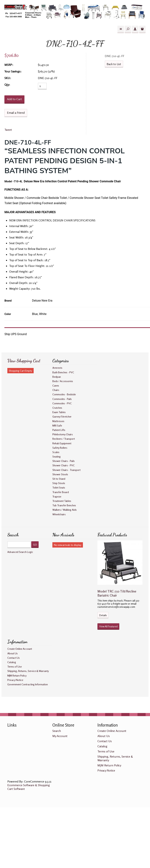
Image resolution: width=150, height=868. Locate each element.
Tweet (8, 130)
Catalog (12, 662)
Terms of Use (15, 666)
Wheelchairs (59, 514)
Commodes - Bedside (64, 394)
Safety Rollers (60, 448)
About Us (12, 653)
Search (57, 731)
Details (103, 615)
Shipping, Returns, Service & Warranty (28, 671)
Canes (56, 385)
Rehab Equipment (62, 443)
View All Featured (108, 626)
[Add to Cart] (14, 100)
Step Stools (59, 483)
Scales (56, 452)
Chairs (56, 390)
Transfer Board (61, 492)
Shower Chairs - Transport (66, 470)
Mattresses (58, 421)
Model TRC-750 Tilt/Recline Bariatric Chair (117, 593)
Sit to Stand (59, 479)
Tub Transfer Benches (64, 505)
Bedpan (57, 377)
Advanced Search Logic (20, 552)
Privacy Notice (15, 680)
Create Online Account (20, 649)
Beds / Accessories (63, 381)
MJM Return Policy (17, 675)
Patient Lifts (59, 430)
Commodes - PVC (62, 403)
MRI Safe (57, 425)
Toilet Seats (59, 487)
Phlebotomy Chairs (63, 434)
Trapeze (57, 496)
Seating (57, 456)
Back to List (114, 64)
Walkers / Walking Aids (65, 510)
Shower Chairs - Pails (64, 461)
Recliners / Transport (64, 439)
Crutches (57, 408)
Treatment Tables (62, 501)
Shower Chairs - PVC (64, 465)
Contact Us (14, 658)
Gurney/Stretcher (62, 416)
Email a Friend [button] (16, 113)
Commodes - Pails (62, 399)
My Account (60, 736)
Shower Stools (60, 474)
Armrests (57, 368)
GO (35, 545)
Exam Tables (59, 412)
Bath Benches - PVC (63, 372)
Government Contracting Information (28, 684)
